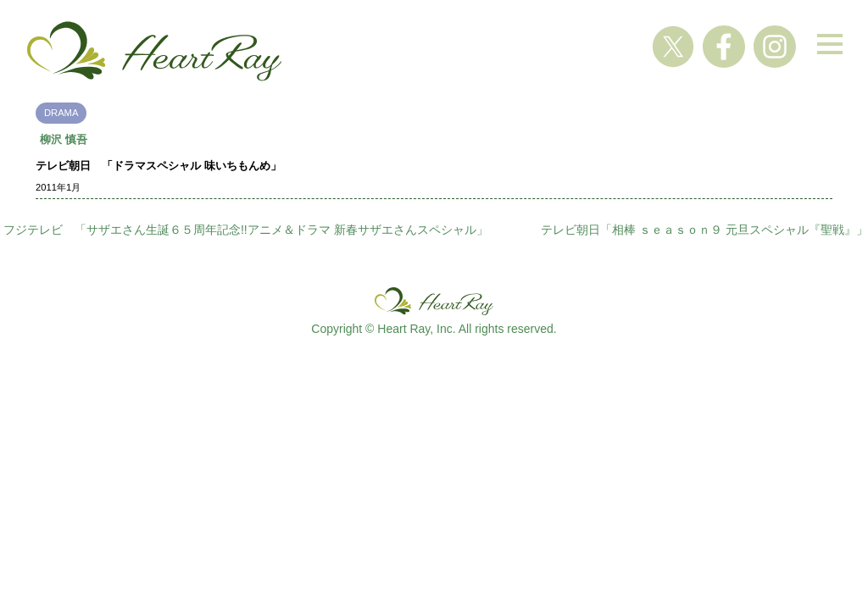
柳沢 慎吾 (64, 139)
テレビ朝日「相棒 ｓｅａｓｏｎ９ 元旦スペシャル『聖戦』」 (704, 230)
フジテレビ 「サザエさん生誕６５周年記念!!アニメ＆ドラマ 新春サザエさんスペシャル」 (246, 230)
